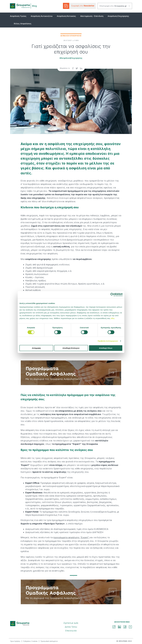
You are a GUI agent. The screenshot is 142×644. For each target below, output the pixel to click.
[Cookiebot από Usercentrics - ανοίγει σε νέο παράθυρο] (112, 295)
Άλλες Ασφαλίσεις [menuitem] (23, 24)
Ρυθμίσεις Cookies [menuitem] (30, 641)
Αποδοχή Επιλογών (71, 348)
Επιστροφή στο (115, 6)
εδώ (112, 318)
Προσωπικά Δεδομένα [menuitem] (49, 641)
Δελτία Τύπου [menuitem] (71, 627)
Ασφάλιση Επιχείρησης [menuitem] (118, 16)
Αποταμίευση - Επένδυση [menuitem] (92, 16)
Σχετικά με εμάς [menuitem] (71, 623)
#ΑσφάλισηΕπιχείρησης (71, 58)
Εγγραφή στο (79, 6)
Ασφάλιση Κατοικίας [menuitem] (66, 16)
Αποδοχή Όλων (106, 348)
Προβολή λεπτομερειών (108, 341)
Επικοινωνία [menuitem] (71, 631)
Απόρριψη (36, 348)
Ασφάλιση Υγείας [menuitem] (18, 16)
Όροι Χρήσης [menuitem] (15, 641)
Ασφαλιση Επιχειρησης (71, 36)
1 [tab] (71, 576)
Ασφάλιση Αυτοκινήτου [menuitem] (42, 16)
